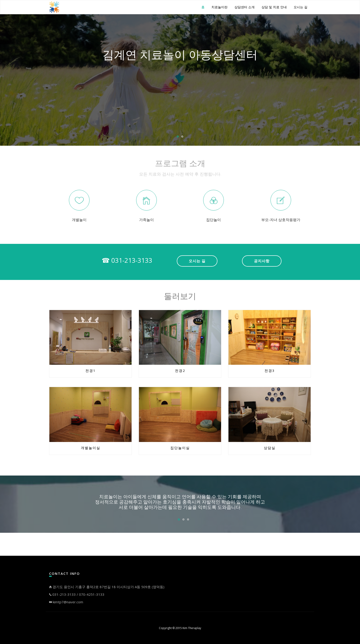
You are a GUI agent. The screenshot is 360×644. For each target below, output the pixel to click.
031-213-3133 (64, 594)
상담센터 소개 (245, 7)
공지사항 (262, 261)
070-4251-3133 (92, 594)
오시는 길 (301, 7)
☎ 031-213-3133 (127, 260)
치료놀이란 (219, 7)
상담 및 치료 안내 (274, 7)
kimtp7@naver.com (66, 602)
